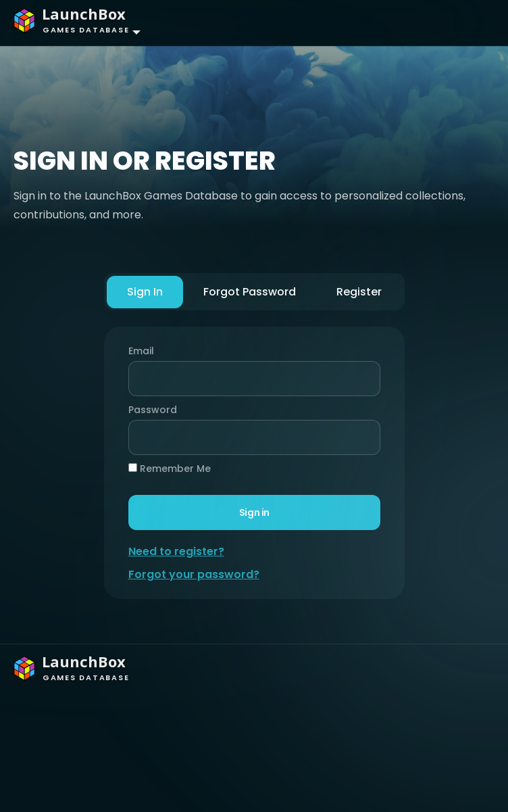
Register (359, 292)
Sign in (254, 512)
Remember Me (169, 469)
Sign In (144, 292)
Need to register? (176, 551)
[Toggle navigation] (471, 23)
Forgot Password (250, 292)
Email (141, 351)
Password (149, 410)
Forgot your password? (193, 574)
